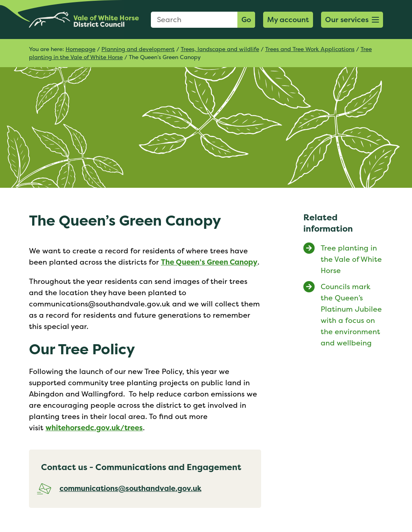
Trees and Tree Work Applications (310, 49)
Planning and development (138, 49)
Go (246, 20)
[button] (352, 20)
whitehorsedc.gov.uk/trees (94, 428)
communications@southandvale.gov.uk (131, 488)
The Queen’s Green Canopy (209, 262)
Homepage (80, 49)
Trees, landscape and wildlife (220, 49)
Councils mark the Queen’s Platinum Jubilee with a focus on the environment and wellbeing (351, 315)
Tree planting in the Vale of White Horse (351, 259)
